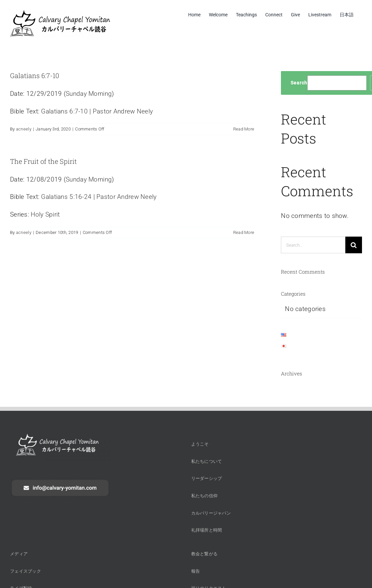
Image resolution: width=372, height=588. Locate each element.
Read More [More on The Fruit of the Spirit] (244, 232)
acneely (24, 129)
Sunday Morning (89, 94)
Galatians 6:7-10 (35, 75)
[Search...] (313, 245)
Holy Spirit (45, 214)
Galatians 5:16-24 (66, 197)
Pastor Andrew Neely (123, 111)
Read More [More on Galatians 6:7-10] (244, 129)
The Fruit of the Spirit (43, 161)
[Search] (354, 245)
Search (299, 83)
